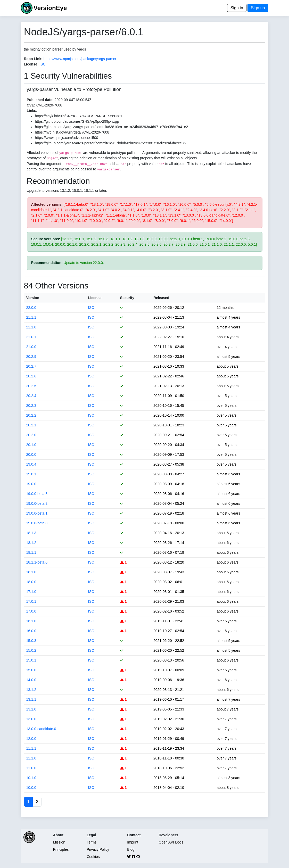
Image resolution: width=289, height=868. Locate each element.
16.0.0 (31, 631)
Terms (92, 842)
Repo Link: (33, 59)
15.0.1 (31, 660)
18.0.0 (31, 582)
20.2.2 (31, 415)
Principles (61, 849)
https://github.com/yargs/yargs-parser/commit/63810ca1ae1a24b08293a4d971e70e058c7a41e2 (112, 127)
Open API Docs (171, 842)
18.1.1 (31, 552)
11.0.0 (31, 768)
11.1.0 (31, 758)
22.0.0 (31, 308)
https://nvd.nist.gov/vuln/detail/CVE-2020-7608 (72, 132)
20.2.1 (31, 425)
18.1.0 (31, 572)
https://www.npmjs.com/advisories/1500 (67, 138)
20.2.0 (31, 435)
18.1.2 (31, 543)
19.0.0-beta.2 (37, 503)
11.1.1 (31, 748)
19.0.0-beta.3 (37, 494)
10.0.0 (31, 788)
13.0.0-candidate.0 (41, 729)
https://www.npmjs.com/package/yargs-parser (80, 59)
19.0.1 (31, 474)
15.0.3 (31, 641)
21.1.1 (31, 317)
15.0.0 (31, 670)
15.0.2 (31, 650)
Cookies (93, 857)
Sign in (237, 8)
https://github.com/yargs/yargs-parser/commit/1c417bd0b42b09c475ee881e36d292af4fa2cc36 (110, 143)
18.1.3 (31, 533)
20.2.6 (31, 376)
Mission (59, 842)
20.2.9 (31, 357)
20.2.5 (31, 386)
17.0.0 (31, 611)
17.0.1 (31, 601)
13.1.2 (31, 690)
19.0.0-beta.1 (37, 513)
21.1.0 (31, 327)
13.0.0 (31, 719)
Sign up (258, 8)
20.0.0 (31, 454)
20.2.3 (31, 406)
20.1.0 (31, 445)
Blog (131, 849)
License (95, 298)
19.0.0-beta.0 (37, 523)
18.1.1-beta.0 (37, 562)
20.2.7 (31, 366)
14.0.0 (31, 680)
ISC (42, 64)
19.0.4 (31, 464)
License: (31, 64)
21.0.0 (31, 347)
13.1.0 (31, 709)
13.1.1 (31, 699)
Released (161, 298)
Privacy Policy (98, 849)
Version (33, 298)
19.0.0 (31, 484)
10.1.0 (31, 778)
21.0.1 (31, 337)
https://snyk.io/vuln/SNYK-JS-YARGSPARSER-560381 (79, 116)
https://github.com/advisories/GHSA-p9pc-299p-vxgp (77, 121)
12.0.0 (31, 739)
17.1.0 (31, 592)
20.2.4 (31, 396)
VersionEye (50, 8)
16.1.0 (31, 621)
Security (127, 298)
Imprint (133, 842)
